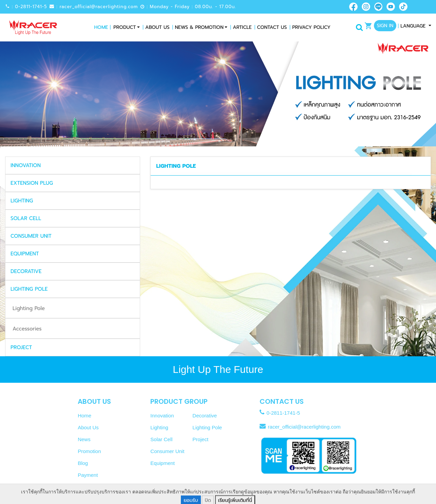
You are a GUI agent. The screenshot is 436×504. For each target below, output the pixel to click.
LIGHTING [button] (22, 201)
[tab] (73, 165)
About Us (156, 27)
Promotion (89, 451)
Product (125, 27)
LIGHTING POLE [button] (29, 289)
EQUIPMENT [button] (25, 254)
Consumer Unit (167, 451)
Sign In (385, 26)
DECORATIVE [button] (26, 271)
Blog (83, 463)
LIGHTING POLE (176, 166)
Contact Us (271, 27)
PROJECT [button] (21, 347)
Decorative (205, 416)
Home (103, 27)
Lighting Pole (207, 427)
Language (412, 26)
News (84, 439)
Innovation (162, 416)
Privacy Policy (310, 27)
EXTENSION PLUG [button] (32, 183)
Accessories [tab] (27, 329)
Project (200, 439)
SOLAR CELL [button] (26, 218)
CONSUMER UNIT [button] (31, 236)
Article (241, 27)
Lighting (159, 427)
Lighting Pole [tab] (29, 308)
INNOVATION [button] (26, 165)
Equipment (163, 463)
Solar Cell (161, 439)
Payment (88, 475)
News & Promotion (198, 27)
